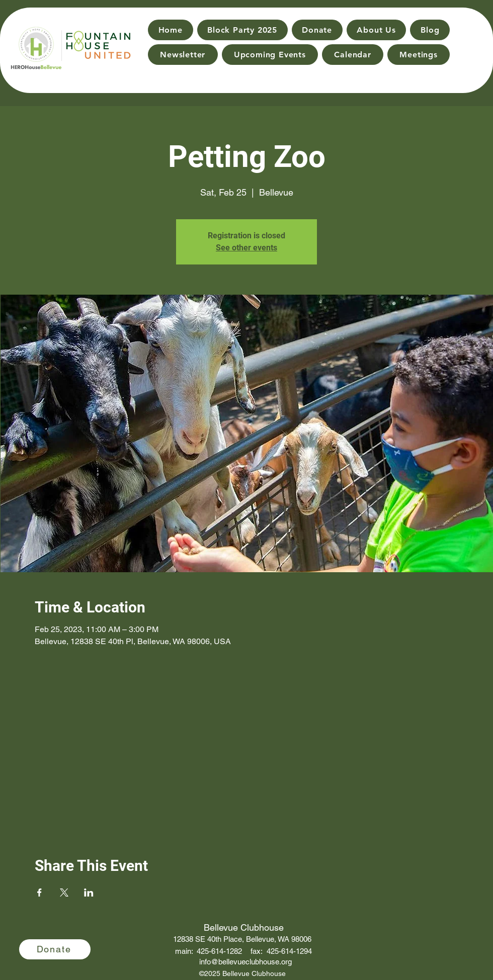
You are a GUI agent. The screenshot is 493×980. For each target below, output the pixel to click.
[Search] (473, 41)
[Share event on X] (64, 893)
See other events (247, 248)
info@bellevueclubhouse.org (245, 962)
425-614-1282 (219, 951)
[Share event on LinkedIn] (89, 893)
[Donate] (55, 949)
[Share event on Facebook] (39, 893)
